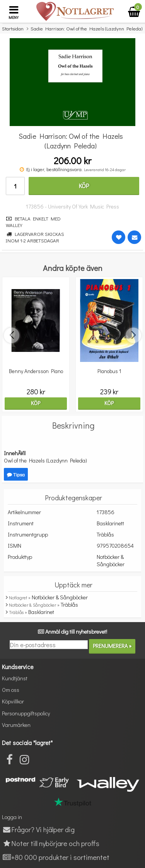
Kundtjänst (15, 678)
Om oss (11, 690)
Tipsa (16, 474)
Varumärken (16, 725)
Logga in (12, 817)
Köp (84, 186)
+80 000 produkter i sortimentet (56, 857)
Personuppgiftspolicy (26, 713)
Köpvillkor (13, 701)
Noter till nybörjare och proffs (51, 843)
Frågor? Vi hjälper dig (38, 829)
